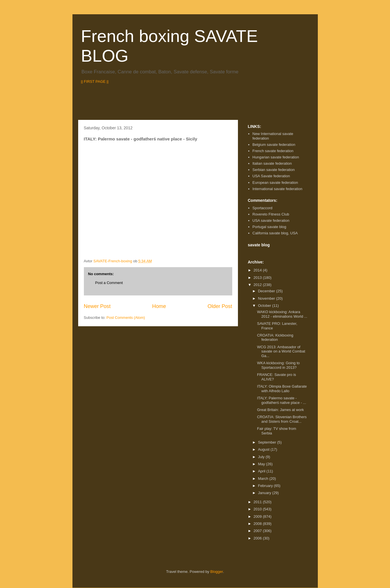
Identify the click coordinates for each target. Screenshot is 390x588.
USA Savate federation (271, 176)
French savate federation (273, 151)
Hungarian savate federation (276, 157)
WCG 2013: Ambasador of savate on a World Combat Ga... (281, 351)
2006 (258, 538)
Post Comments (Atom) (126, 318)
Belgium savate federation (274, 145)
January (265, 493)
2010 (258, 509)
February (266, 486)
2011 (258, 502)
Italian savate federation (272, 163)
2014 (258, 270)
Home (159, 306)
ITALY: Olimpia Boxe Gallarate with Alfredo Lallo (282, 389)
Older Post (220, 306)
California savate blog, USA (275, 233)
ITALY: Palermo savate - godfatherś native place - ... (282, 400)
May (262, 464)
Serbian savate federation (274, 170)
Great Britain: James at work (280, 410)
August (264, 449)
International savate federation (277, 189)
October (265, 306)
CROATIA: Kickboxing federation (275, 338)
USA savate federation (271, 220)
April (262, 471)
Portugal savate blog (269, 227)
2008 (258, 524)
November (267, 298)
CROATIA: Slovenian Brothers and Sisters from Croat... (282, 419)
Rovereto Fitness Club (271, 214)
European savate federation (275, 183)
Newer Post (97, 306)
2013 (258, 278)
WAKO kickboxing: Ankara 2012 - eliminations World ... (282, 314)
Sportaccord (262, 208)
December (267, 291)
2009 (258, 516)
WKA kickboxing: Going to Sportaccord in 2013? (278, 365)
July (262, 457)
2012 (258, 285)
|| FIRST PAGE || (95, 81)
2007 (258, 531)
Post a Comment (109, 283)
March (264, 479)
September (267, 442)
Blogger (217, 572)
